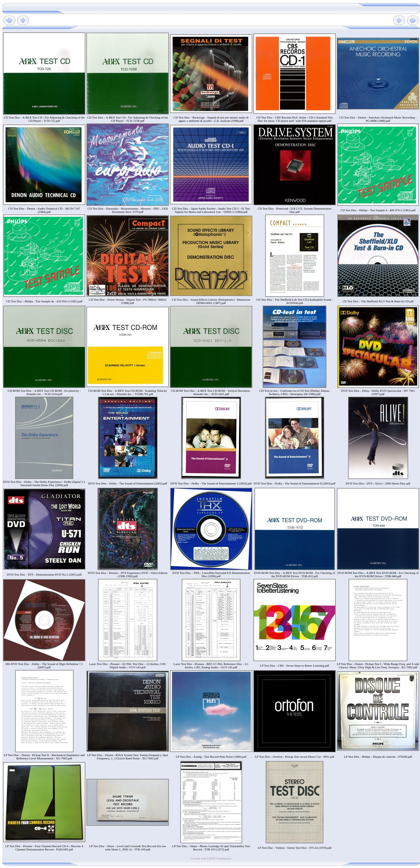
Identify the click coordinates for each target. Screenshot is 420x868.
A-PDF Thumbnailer (219, 858)
